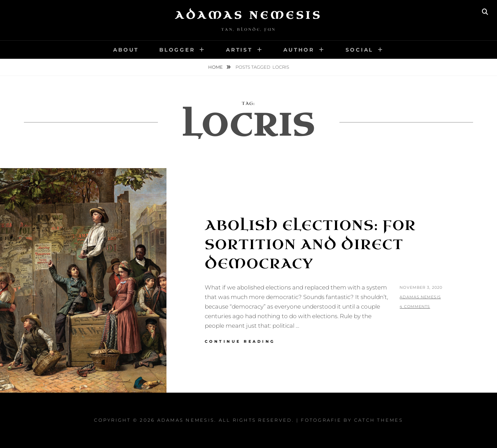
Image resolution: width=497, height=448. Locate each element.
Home (216, 67)
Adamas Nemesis (248, 15)
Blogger (177, 50)
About (126, 50)
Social (360, 50)
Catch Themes (379, 420)
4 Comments (415, 307)
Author (299, 50)
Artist (239, 50)
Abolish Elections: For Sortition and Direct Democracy (310, 245)
